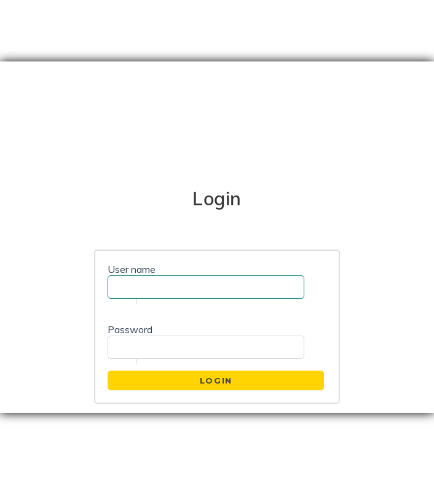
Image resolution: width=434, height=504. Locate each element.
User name (132, 269)
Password (130, 329)
